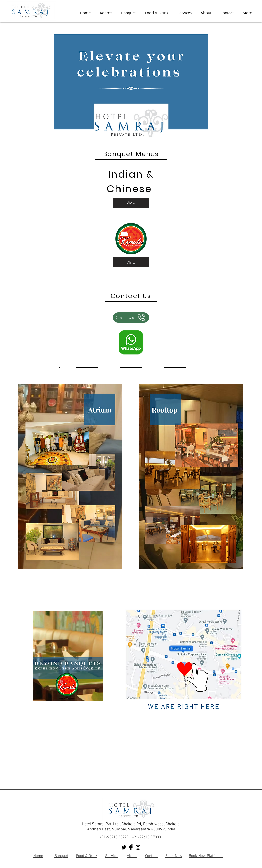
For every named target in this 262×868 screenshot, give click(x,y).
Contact (151, 856)
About (132, 856)
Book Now (174, 856)
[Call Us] (131, 317)
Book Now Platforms (206, 856)
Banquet (61, 856)
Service (111, 856)
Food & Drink (87, 856)
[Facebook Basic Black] (131, 847)
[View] (131, 203)
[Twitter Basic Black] (124, 847)
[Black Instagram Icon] (138, 847)
